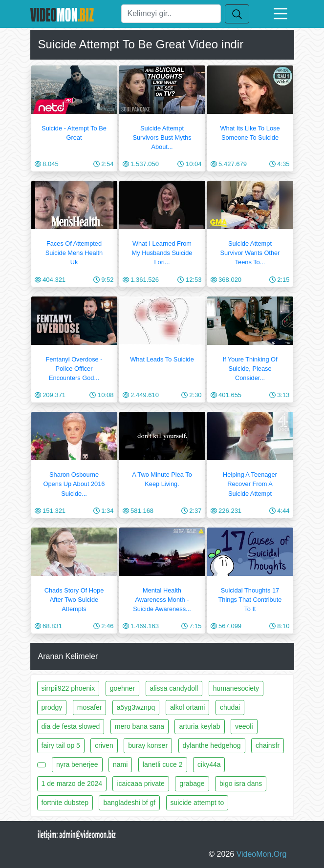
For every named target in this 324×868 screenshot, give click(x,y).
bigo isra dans (241, 783)
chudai (230, 707)
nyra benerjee (77, 764)
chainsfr (268, 745)
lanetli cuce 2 (163, 764)
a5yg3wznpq (136, 707)
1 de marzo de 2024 (72, 783)
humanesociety (236, 688)
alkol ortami (188, 707)
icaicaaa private (140, 783)
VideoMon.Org (262, 854)
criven (104, 745)
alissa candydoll (174, 688)
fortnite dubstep (65, 803)
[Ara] (171, 14)
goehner (122, 688)
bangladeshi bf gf (129, 803)
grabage (192, 783)
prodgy (52, 707)
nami (120, 764)
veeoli (244, 726)
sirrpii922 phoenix (68, 688)
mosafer (90, 707)
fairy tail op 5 (61, 745)
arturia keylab (199, 726)
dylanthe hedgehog (212, 745)
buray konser (148, 745)
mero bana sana (140, 726)
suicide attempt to (197, 803)
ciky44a (209, 764)
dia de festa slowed (71, 726)
